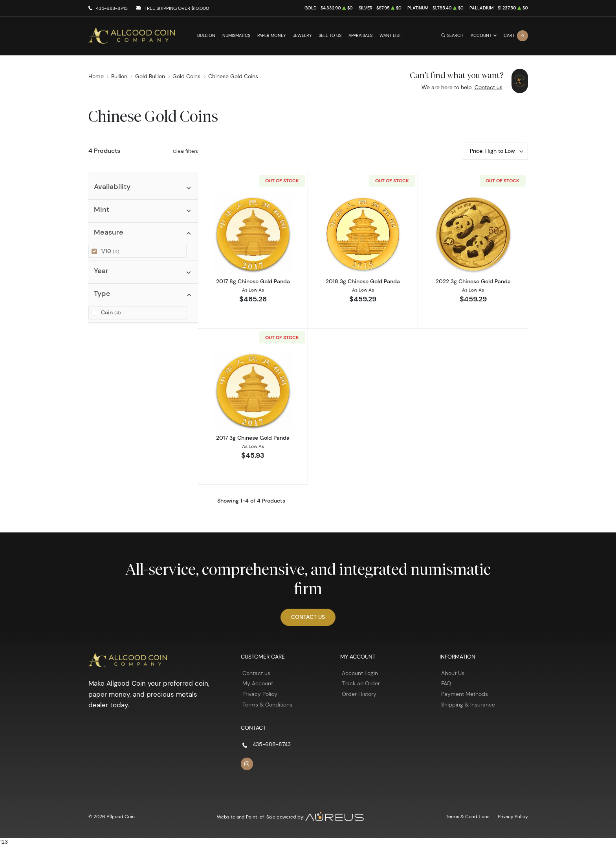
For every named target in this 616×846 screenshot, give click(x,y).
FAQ (446, 683)
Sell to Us (330, 36)
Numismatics (236, 36)
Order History (359, 694)
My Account (258, 683)
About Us (453, 673)
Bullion (206, 36)
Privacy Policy (260, 694)
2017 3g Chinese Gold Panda (253, 438)
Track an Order (361, 683)
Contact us (489, 87)
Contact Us (308, 617)
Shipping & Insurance (468, 705)
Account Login (360, 673)
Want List (390, 36)
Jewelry (302, 36)
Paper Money (271, 36)
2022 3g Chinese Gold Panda (473, 281)
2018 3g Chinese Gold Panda (363, 281)
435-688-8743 (112, 8)
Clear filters (185, 151)
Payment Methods (465, 694)
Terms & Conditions (267, 705)
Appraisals (360, 36)
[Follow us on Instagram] (247, 764)
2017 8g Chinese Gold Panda (253, 281)
